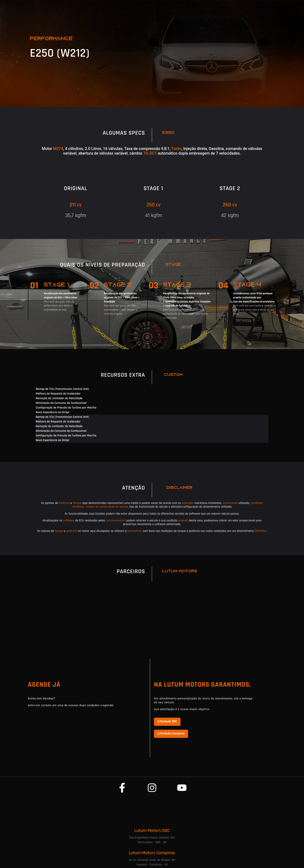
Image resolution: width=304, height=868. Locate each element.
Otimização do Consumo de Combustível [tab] (61, 403)
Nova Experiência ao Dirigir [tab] (53, 412)
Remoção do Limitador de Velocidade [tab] (59, 398)
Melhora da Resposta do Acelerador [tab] (58, 394)
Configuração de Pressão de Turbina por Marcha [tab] (66, 408)
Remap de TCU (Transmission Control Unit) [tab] (62, 389)
